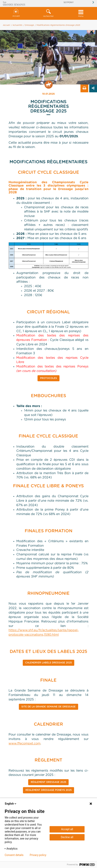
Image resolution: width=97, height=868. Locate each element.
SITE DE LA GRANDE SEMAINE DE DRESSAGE (48, 707)
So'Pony (69, 2)
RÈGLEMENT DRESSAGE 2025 (48, 782)
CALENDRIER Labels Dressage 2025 (48, 663)
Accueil (16, 13)
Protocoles (48, 378)
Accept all (67, 829)
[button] (48, 13)
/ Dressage (29, 25)
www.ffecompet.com (24, 744)
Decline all (67, 837)
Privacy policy (38, 855)
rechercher (48, 13)
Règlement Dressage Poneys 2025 (48, 790)
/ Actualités (17, 25)
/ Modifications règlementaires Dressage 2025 (58, 25)
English (11, 804)
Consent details (14, 855)
